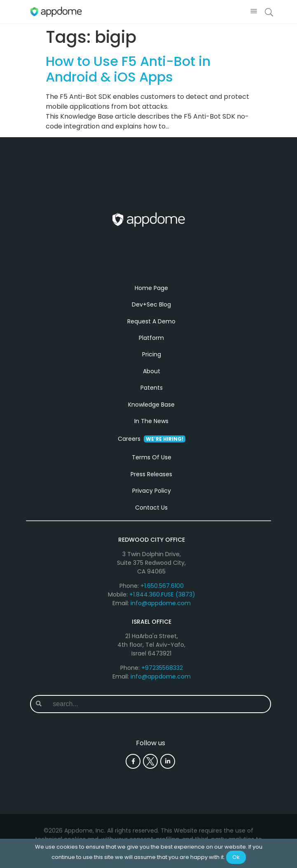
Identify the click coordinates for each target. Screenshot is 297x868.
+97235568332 (162, 668)
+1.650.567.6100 (162, 586)
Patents (152, 388)
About (152, 371)
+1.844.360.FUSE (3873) (162, 594)
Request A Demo (151, 321)
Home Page (151, 288)
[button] (254, 12)
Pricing (152, 354)
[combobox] (158, 704)
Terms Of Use (152, 457)
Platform (151, 338)
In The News (151, 421)
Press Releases (151, 474)
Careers (152, 439)
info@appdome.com (161, 603)
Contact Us (151, 508)
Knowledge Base (151, 405)
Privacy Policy (152, 491)
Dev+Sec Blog (151, 304)
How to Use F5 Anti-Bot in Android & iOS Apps (128, 69)
